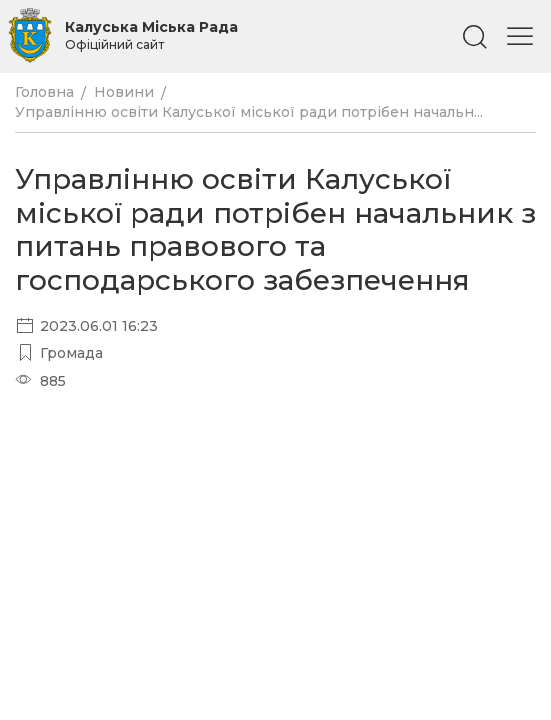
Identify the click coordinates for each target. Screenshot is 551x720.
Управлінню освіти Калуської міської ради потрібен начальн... (249, 112)
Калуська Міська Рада (151, 35)
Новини (124, 92)
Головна (44, 92)
